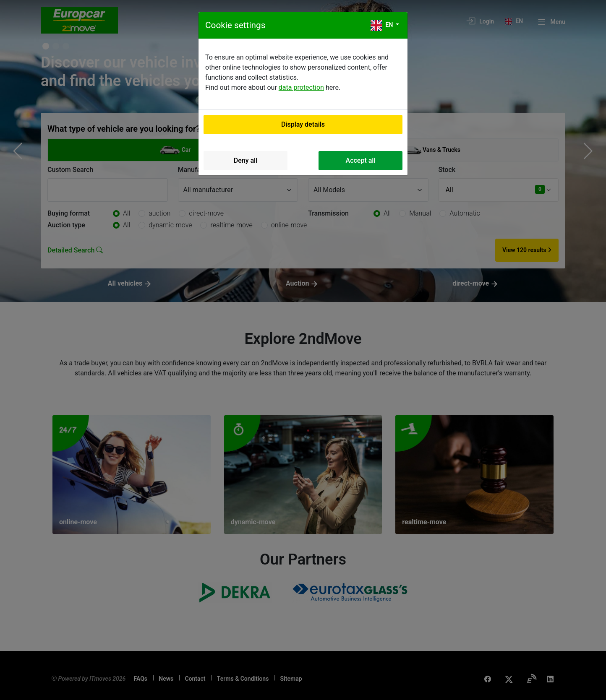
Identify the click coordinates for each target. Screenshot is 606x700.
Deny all (246, 160)
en (383, 25)
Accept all (361, 160)
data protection (301, 87)
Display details (303, 124)
